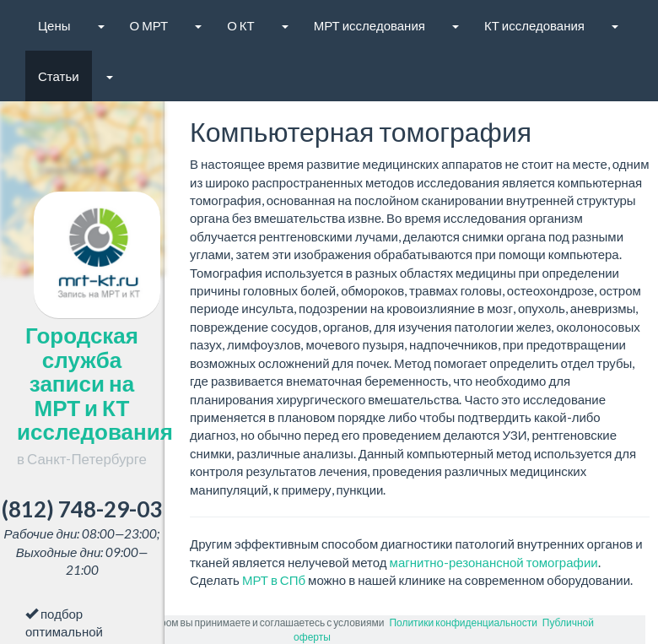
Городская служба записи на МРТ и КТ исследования (95, 395)
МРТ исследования (369, 25)
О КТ (241, 25)
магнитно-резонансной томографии (494, 562)
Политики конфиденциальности (463, 622)
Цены (54, 25)
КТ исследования (534, 25)
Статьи (59, 76)
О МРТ (149, 25)
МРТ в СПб (274, 580)
